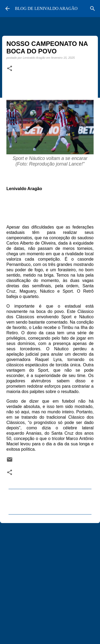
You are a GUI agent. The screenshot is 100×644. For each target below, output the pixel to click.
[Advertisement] (50, 581)
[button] (10, 69)
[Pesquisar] (93, 9)
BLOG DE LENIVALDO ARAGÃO (46, 8)
